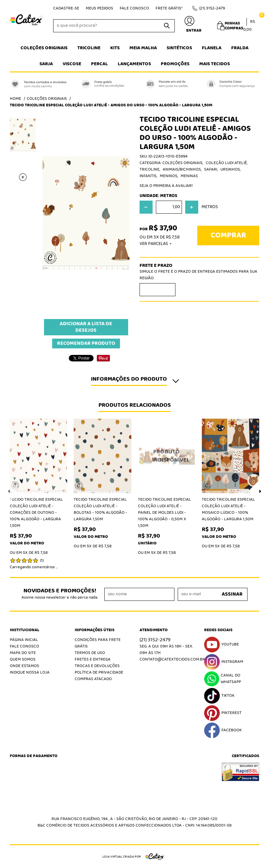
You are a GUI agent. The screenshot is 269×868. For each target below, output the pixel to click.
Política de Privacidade (99, 672)
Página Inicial (24, 640)
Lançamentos (134, 64)
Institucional (25, 630)
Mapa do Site (23, 653)
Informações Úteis (95, 630)
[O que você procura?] (167, 26)
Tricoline (89, 48)
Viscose (72, 64)
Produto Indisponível (167, 456)
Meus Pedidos (99, 8)
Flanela (212, 48)
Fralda (240, 48)
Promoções (175, 64)
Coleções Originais (44, 48)
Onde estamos (24, 666)
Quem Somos (23, 659)
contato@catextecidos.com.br (172, 659)
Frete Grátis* (169, 8)
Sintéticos (179, 48)
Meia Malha (143, 48)
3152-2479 (212, 8)
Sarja (46, 64)
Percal (99, 64)
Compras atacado (93, 679)
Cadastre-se (66, 8)
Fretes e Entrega (93, 659)
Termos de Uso (90, 653)
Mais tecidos (215, 64)
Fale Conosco (134, 8)
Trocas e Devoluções (97, 666)
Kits (115, 48)
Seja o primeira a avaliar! (166, 186)
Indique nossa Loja (30, 672)
